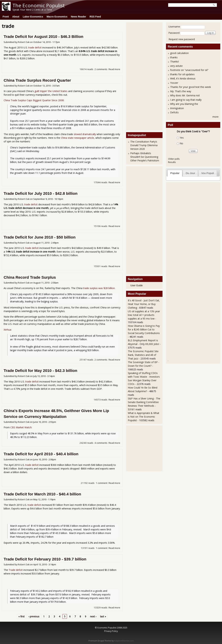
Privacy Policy (111, 631)
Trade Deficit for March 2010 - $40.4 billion (42, 494)
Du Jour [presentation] (190, 173)
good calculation (179, 53)
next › (93, 616)
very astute (176, 66)
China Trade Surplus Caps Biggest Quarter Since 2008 (34, 100)
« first (22, 616)
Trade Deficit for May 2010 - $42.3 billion (40, 371)
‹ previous (34, 616)
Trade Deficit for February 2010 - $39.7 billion (45, 559)
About (16, 17)
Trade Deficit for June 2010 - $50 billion (40, 237)
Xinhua (7, 330)
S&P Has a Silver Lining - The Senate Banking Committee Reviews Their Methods (144, 402)
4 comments (101, 443)
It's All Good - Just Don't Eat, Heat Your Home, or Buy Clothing (144, 304)
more (215, 117)
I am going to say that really (186, 100)
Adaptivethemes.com (124, 641)
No (181, 143)
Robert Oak (24, 42)
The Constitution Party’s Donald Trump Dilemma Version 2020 (144, 145)
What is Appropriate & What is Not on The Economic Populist (144, 417)
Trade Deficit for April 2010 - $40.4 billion (41, 454)
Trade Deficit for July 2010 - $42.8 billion (41, 193)
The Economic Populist (39, 5)
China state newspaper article (77, 138)
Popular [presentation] (175, 173)
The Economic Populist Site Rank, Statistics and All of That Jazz (143, 355)
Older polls (174, 159)
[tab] (175, 173)
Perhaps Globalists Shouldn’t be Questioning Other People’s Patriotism (145, 157)
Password (174, 33)
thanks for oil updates (182, 74)
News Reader (79, 17)
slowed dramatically (85, 134)
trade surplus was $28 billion (99, 288)
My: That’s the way (181, 91)
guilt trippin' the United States (51, 91)
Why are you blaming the (184, 104)
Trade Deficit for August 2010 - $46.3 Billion (44, 37)
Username (174, 27)
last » (103, 616)
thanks (174, 57)
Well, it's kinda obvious (183, 78)
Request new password (182, 39)
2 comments (101, 69)
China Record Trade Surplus (30, 277)
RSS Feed (95, 17)
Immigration (177, 108)
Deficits (174, 112)
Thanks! (174, 61)
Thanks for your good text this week (191, 87)
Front (6, 17)
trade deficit (35, 47)
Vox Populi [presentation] (208, 173)
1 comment (102, 483)
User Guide (137, 285)
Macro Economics (57, 17)
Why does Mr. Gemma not (185, 95)
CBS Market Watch (21, 427)
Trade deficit (16, 570)
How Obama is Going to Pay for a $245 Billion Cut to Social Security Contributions (144, 329)
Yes (182, 138)
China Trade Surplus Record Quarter (37, 80)
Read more (114, 69)
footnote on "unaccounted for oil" (189, 70)
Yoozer (174, 83)
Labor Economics (33, 17)
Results (172, 162)
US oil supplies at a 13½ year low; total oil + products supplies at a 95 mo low (144, 315)
